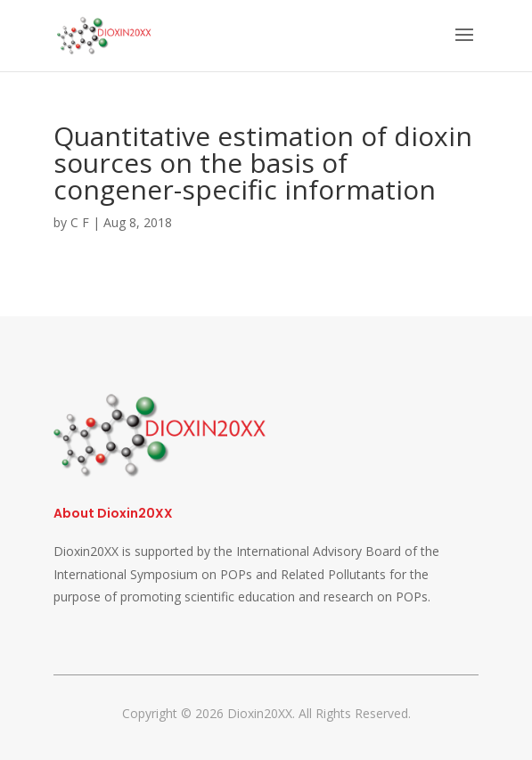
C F (80, 222)
